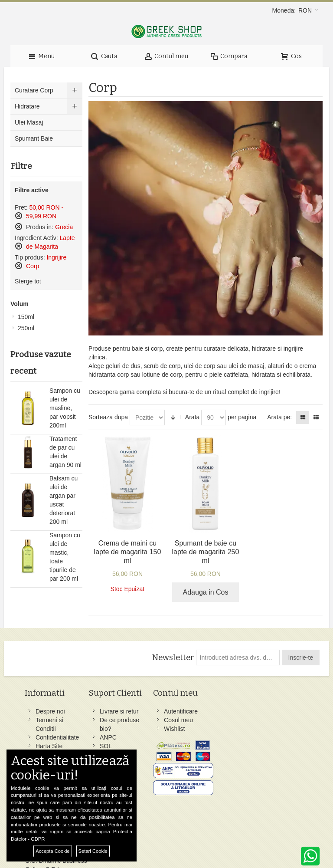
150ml (26, 317)
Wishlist (154, 729)
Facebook (211, 711)
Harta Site (49, 746)
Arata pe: (279, 417)
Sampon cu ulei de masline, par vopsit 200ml (65, 408)
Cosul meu (158, 720)
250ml (26, 328)
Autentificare (160, 711)
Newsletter (172, 658)
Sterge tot (28, 281)
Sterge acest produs (19, 216)
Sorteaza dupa (108, 417)
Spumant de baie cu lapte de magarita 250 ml (206, 552)
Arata (192, 417)
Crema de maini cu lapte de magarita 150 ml (128, 552)
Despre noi (51, 711)
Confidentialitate (58, 737)
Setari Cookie (93, 851)
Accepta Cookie (52, 851)
